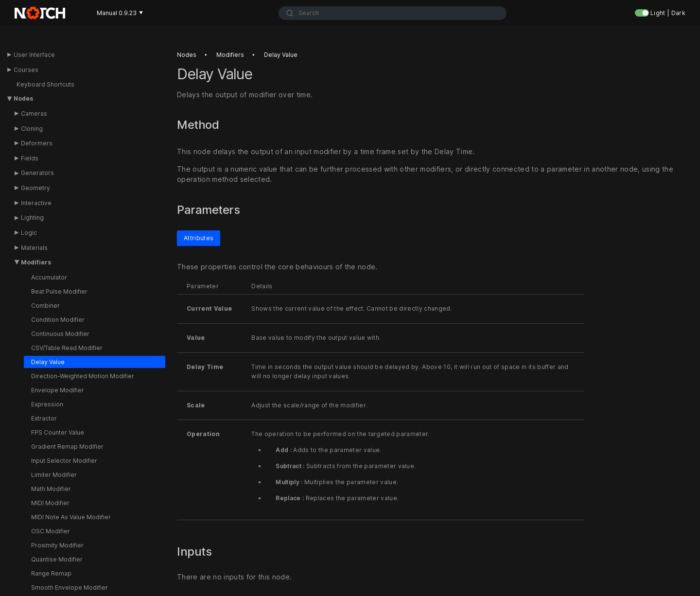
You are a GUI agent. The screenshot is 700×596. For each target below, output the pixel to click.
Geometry (35, 188)
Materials (34, 248)
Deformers (37, 143)
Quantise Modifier (57, 559)
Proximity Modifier (57, 545)
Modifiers (36, 262)
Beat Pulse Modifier (59, 291)
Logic (29, 233)
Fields (30, 158)
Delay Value (48, 362)
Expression (47, 404)
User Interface (34, 55)
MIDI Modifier (50, 503)
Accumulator (49, 277)
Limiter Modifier (54, 475)
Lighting (32, 218)
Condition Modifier (58, 320)
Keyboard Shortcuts (45, 84)
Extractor (44, 418)
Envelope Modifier (58, 390)
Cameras (34, 114)
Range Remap (51, 573)
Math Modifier (51, 489)
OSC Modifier (51, 531)
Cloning (32, 129)
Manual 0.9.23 (120, 13)
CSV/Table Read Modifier (67, 348)
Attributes (199, 237)
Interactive (36, 203)
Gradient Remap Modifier (67, 447)
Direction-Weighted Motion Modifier (83, 376)
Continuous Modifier (60, 334)
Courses (26, 70)
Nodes (23, 98)
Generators (37, 173)
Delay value (281, 55)
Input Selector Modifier (64, 461)
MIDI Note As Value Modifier (71, 517)
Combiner (45, 306)
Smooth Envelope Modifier (70, 587)
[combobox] (393, 13)
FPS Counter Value (58, 432)
